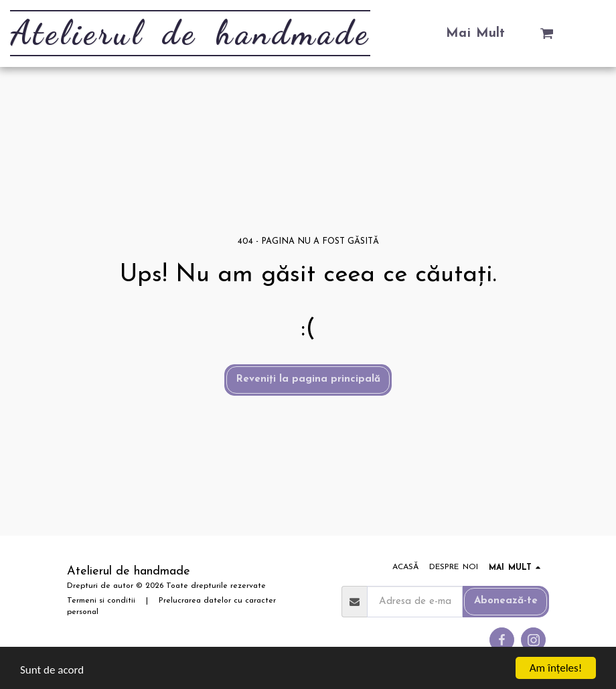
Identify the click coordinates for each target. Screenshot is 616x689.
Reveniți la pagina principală (308, 379)
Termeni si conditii (101, 601)
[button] (547, 33)
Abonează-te (506, 601)
